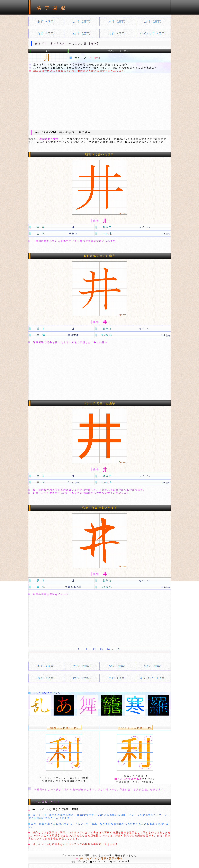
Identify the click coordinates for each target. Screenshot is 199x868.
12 (94, 649)
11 (87, 649)
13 (101, 649)
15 (118, 649)
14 (108, 649)
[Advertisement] (100, 101)
